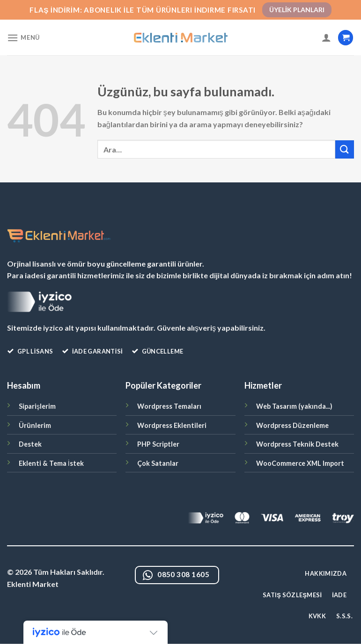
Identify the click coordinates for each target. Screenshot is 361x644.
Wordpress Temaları (169, 406)
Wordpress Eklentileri (172, 425)
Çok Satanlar (158, 463)
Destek (30, 444)
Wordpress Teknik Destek (297, 444)
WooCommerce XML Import (300, 463)
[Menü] (23, 38)
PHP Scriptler (158, 444)
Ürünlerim (35, 425)
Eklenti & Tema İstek (51, 463)
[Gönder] (345, 149)
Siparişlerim (37, 406)
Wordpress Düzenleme (292, 425)
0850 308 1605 (176, 575)
